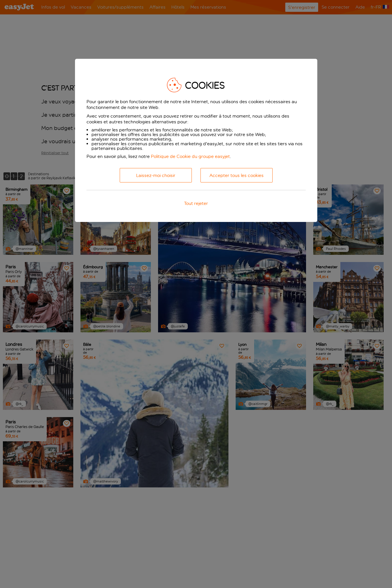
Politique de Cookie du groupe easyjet (190, 156)
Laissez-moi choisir (156, 175)
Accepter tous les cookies (237, 175)
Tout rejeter (196, 203)
